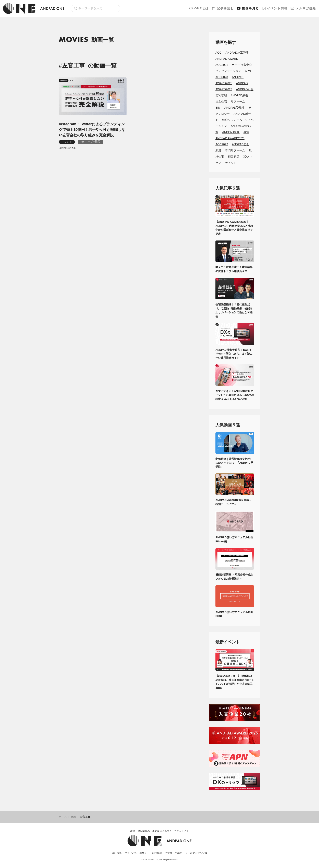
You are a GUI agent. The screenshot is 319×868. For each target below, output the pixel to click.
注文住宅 (221, 101)
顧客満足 (234, 157)
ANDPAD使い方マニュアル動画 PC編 (235, 614)
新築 (218, 150)
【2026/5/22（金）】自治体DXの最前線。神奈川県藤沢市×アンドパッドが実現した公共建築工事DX (235, 682)
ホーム (63, 817)
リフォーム (238, 101)
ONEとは (199, 8)
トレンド (67, 142)
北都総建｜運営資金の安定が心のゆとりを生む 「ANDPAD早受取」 (234, 463)
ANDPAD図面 (241, 144)
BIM (218, 108)
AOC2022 (222, 144)
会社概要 (117, 853)
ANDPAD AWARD (227, 59)
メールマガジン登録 (196, 853)
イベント (275, 8)
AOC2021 (222, 65)
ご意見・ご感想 (174, 853)
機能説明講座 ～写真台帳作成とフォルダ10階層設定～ (234, 577)
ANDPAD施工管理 (237, 53)
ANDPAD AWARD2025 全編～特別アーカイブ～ (234, 502)
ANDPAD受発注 (234, 108)
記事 (223, 8)
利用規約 (157, 853)
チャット (231, 163)
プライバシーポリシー (137, 853)
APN (248, 71)
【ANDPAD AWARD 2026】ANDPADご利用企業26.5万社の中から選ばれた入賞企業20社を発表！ (234, 228)
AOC (218, 53)
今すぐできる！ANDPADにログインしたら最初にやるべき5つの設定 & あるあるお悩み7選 (235, 395)
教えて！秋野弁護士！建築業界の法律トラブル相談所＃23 (234, 269)
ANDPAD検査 (231, 132)
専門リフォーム (235, 150)
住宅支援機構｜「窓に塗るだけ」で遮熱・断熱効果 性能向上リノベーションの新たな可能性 (234, 310)
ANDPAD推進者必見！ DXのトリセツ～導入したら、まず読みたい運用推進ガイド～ (234, 354)
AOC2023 (222, 77)
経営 (246, 132)
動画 (248, 8)
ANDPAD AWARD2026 (230, 138)
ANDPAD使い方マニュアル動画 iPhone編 (235, 539)
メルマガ (303, 8)
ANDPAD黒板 (239, 95)
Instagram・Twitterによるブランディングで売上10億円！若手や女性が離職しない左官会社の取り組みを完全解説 (92, 130)
